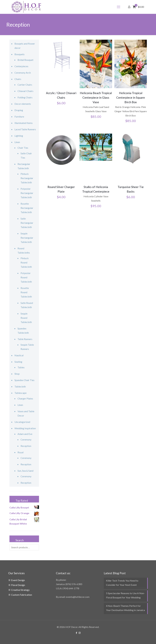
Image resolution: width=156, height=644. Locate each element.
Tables (21, 367)
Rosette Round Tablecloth (26, 292)
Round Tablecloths (24, 250)
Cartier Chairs (25, 85)
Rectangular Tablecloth (24, 166)
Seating (18, 362)
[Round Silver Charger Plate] (61, 150)
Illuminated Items (24, 123)
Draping (19, 110)
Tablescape (20, 393)
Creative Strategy (20, 590)
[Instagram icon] (80, 633)
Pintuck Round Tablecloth (26, 262)
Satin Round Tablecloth (27, 305)
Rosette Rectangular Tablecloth (27, 208)
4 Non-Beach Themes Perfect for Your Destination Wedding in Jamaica (125, 608)
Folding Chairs (25, 97)
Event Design (18, 580)
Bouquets (19, 54)
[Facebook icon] (76, 633)
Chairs (18, 79)
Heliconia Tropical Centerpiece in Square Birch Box (131, 98)
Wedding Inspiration (25, 428)
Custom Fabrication (22, 595)
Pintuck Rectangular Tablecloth (27, 178)
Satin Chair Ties (26, 155)
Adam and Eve (25, 434)
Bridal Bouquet (25, 60)
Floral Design (18, 585)
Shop (17, 374)
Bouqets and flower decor (25, 46)
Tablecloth (20, 386)
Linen (17, 142)
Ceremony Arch (23, 73)
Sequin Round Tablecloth (26, 318)
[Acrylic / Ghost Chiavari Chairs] (61, 56)
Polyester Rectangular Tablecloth (27, 193)
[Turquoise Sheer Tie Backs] (131, 149)
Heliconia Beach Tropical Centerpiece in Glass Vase (96, 98)
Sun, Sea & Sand (25, 471)
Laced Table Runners (25, 129)
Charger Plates (25, 398)
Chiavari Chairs (25, 91)
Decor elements (23, 104)
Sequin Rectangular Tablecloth (27, 238)
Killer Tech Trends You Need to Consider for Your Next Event (122, 583)
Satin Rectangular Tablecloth (27, 223)
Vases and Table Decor (26, 413)
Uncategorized (22, 422)
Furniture (19, 117)
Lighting (19, 136)
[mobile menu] (119, 7)
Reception (26, 446)
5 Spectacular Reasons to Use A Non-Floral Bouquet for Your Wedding (125, 595)
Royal (20, 452)
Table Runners (25, 339)
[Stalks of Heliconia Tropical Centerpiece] (96, 147)
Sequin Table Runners (27, 347)
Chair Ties (23, 148)
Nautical (19, 355)
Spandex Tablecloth (23, 331)
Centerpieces (21, 66)
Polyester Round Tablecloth (26, 277)
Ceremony (26, 439)
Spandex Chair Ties (24, 380)
